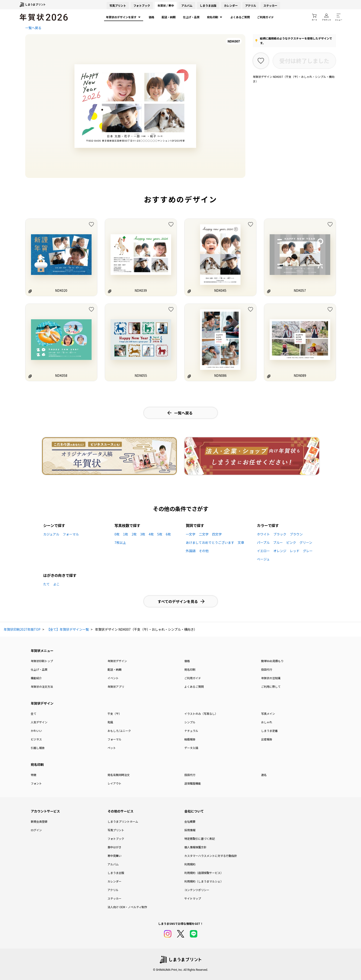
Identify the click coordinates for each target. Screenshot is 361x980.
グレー (308, 551)
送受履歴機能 (193, 783)
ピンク (291, 542)
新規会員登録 (39, 821)
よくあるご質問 (240, 17)
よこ (56, 584)
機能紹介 (36, 678)
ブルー (278, 542)
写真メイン (268, 714)
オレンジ (280, 551)
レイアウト (114, 783)
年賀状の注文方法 (42, 686)
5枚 (160, 534)
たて (46, 584)
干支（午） (114, 714)
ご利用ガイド (265, 17)
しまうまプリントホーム (123, 821)
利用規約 (190, 864)
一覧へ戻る (33, 28)
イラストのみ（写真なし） (201, 714)
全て (34, 714)
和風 (110, 722)
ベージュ (263, 559)
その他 (204, 551)
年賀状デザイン (117, 661)
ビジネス (36, 739)
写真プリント (116, 830)
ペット (112, 748)
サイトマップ (193, 898)
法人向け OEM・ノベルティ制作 (127, 907)
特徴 (34, 775)
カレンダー (231, 5)
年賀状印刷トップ (42, 661)
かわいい (36, 731)
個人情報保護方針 (195, 847)
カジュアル (51, 534)
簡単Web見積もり (272, 661)
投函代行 (267, 669)
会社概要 (190, 821)
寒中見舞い (114, 856)
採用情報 (190, 830)
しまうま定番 (269, 731)
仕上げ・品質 (191, 17)
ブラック (280, 534)
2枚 (134, 534)
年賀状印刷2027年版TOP (22, 629)
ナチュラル (191, 731)
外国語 (191, 551)
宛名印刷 (215, 17)
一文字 (191, 534)
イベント (113, 678)
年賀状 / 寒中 (166, 5)
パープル (263, 542)
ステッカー (270, 5)
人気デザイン (39, 722)
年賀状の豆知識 (271, 678)
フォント (36, 783)
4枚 (151, 534)
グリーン (306, 542)
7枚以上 (120, 542)
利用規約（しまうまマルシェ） (204, 881)
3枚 (143, 534)
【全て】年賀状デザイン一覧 (68, 629)
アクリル (251, 5)
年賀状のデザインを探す (124, 17)
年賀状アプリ (116, 686)
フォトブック (142, 5)
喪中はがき (114, 847)
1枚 (126, 534)
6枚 (168, 534)
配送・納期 (169, 17)
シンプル (190, 722)
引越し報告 (38, 748)
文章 (241, 542)
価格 (151, 17)
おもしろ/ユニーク (119, 731)
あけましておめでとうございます (210, 542)
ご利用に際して (271, 686)
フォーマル (71, 534)
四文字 (217, 534)
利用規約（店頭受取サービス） (204, 873)
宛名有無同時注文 (119, 775)
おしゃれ (267, 722)
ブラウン (296, 534)
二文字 (204, 534)
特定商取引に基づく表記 (200, 838)
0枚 (117, 534)
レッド (295, 551)
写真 (118, 5)
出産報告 (267, 739)
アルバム (187, 5)
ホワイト (263, 534)
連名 (264, 775)
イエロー (263, 551)
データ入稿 (191, 748)
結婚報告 (190, 739)
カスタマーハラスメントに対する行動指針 (211, 856)
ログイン (36, 830)
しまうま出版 (208, 5)
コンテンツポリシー (197, 890)
